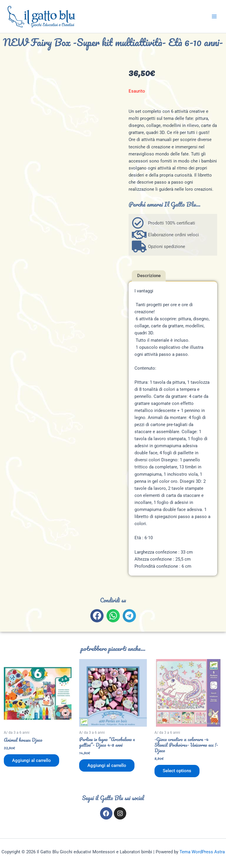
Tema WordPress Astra (202, 852)
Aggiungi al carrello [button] (31, 760)
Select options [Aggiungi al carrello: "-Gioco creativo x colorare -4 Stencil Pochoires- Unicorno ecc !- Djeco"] (177, 771)
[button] (97, 616)
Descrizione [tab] (149, 276)
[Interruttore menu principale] (214, 16)
